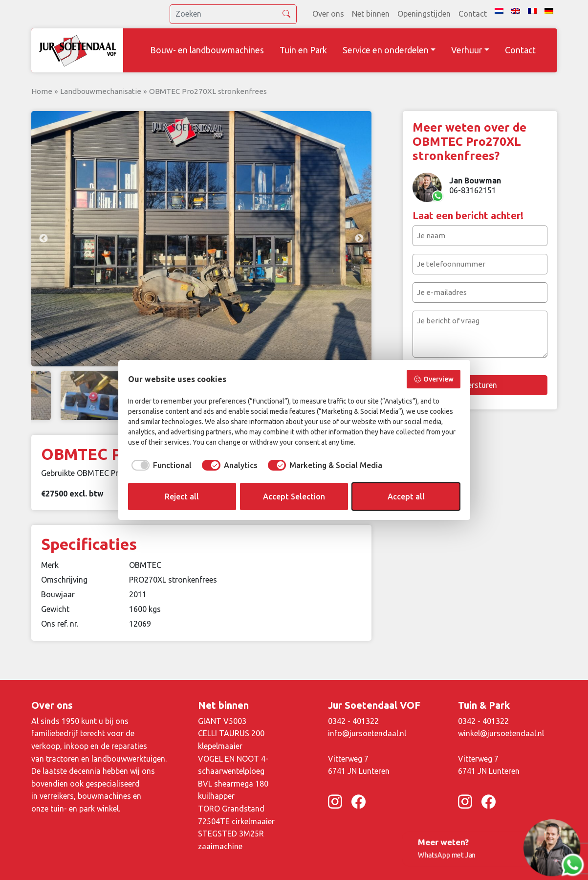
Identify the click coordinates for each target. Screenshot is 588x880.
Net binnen (371, 14)
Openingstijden (424, 14)
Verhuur (467, 50)
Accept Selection (294, 496)
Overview (434, 379)
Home (42, 91)
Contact (473, 14)
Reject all (182, 496)
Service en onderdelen (386, 50)
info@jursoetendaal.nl (367, 733)
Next (359, 239)
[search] (233, 14)
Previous (44, 239)
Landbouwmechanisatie (101, 91)
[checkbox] (160, 465)
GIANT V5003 (222, 721)
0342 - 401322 (353, 721)
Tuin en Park (303, 50)
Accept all (406, 496)
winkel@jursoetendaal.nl (501, 733)
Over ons (328, 14)
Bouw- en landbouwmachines (207, 50)
